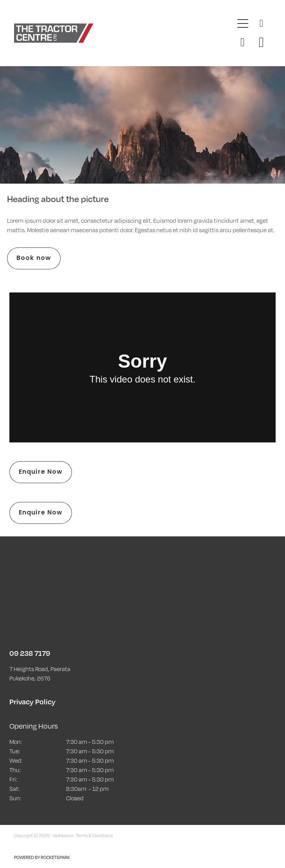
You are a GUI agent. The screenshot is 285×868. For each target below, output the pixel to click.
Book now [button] (34, 258)
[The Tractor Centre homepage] (124, 33)
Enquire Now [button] (41, 472)
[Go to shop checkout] (262, 42)
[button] (243, 42)
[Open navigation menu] (243, 23)
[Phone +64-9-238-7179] (262, 23)
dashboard (63, 836)
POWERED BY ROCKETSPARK (42, 857)
